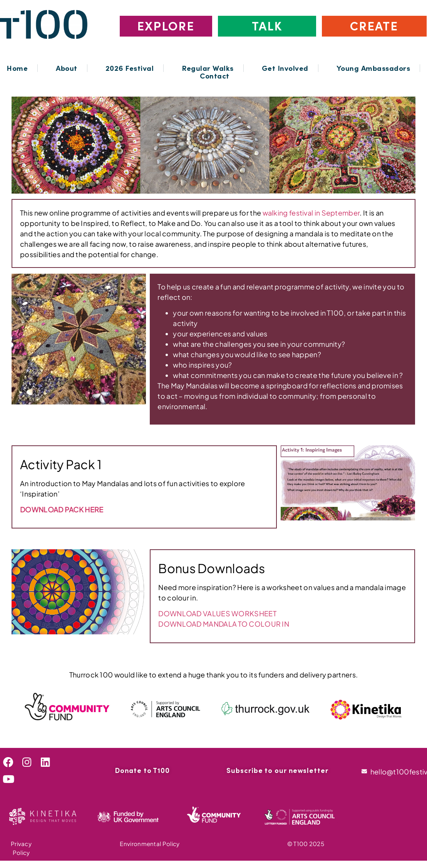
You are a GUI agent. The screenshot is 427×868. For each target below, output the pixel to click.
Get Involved (285, 68)
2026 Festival (130, 68)
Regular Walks (208, 68)
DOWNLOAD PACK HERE (62, 509)
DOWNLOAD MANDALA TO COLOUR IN (224, 624)
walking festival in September (311, 213)
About (67, 68)
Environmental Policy (150, 844)
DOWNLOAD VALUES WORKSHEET (217, 613)
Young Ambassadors (373, 68)
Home (17, 68)
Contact (215, 76)
